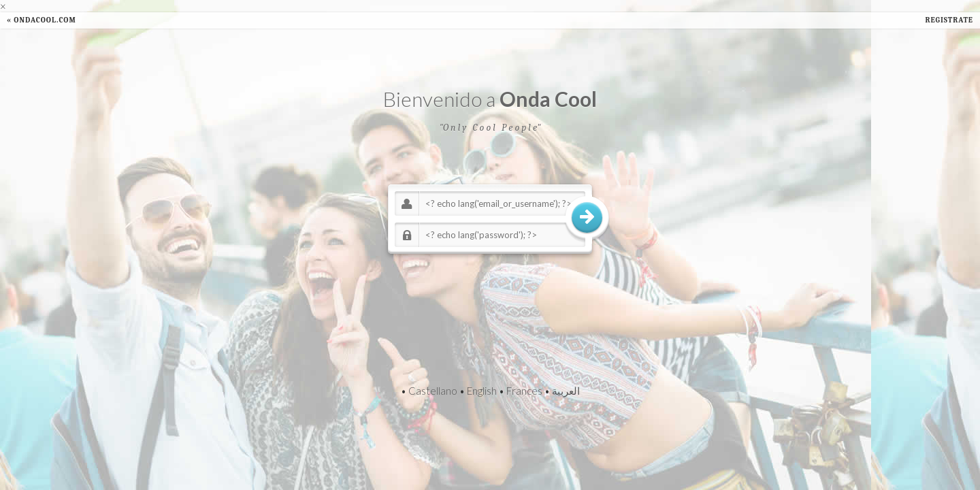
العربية (566, 391)
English (482, 391)
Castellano (433, 391)
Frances (524, 391)
